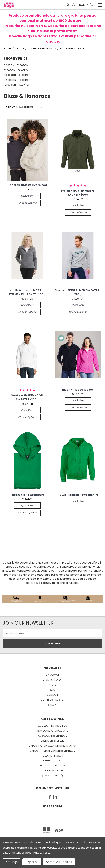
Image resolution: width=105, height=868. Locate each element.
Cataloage (52, 675)
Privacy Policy (42, 853)
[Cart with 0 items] (92, 5)
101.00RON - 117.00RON (17, 85)
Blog (53, 690)
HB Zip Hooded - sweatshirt (78, 495)
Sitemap (53, 705)
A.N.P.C (52, 685)
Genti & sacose (53, 761)
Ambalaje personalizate (53, 736)
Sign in (45, 700)
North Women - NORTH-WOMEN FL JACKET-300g (27, 292)
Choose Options (27, 203)
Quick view (27, 196)
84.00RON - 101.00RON (17, 80)
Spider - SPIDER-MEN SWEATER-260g (78, 292)
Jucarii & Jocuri (52, 771)
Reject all (32, 862)
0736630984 (53, 806)
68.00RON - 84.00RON (17, 75)
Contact (52, 695)
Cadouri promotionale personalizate (52, 751)
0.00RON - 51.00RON (16, 65)
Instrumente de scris (53, 766)
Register (59, 700)
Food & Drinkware (52, 756)
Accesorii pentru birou (53, 726)
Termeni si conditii (53, 680)
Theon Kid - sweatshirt (27, 495)
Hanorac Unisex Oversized (27, 185)
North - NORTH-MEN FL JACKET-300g (78, 193)
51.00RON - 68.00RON (17, 70)
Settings (12, 862)
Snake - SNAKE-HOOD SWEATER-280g (27, 397)
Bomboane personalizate (53, 731)
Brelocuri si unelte (53, 741)
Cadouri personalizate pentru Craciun (53, 746)
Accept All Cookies (59, 862)
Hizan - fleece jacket (78, 390)
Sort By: (11, 107)
